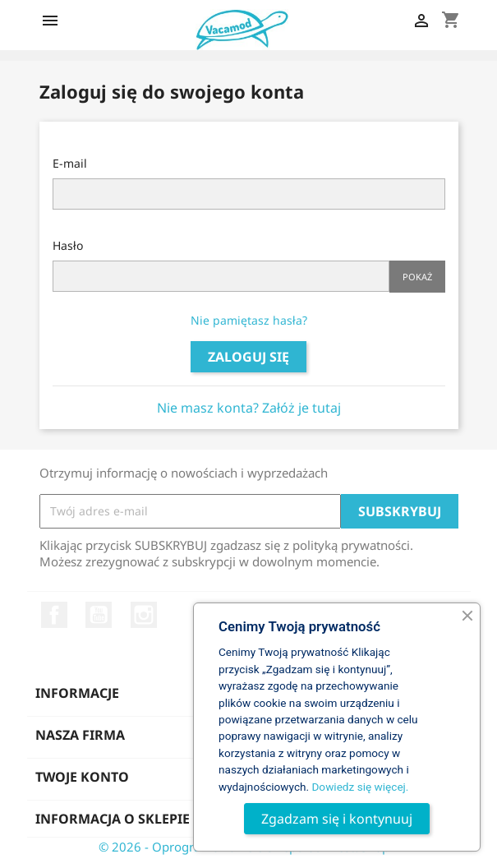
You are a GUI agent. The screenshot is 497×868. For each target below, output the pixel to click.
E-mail (70, 163)
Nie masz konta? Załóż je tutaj (249, 408)
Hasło (68, 245)
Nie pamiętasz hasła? (249, 320)
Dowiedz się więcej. (360, 787)
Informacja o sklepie (113, 819)
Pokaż (417, 277)
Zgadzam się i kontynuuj (337, 819)
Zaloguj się (248, 357)
